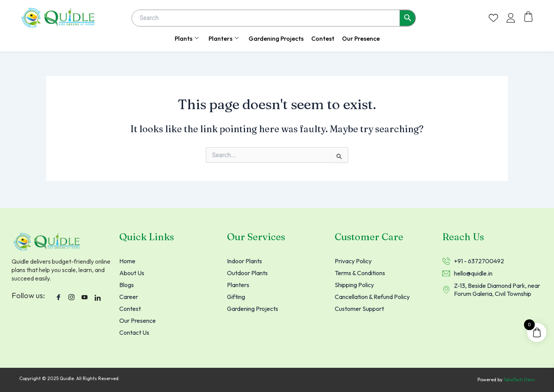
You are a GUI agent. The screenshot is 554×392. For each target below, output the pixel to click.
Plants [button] (187, 38)
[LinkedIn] (98, 296)
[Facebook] (58, 296)
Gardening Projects (276, 38)
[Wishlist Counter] (493, 18)
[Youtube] (85, 296)
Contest (323, 38)
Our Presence (361, 38)
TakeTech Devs (519, 380)
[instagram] (72, 296)
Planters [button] (224, 38)
